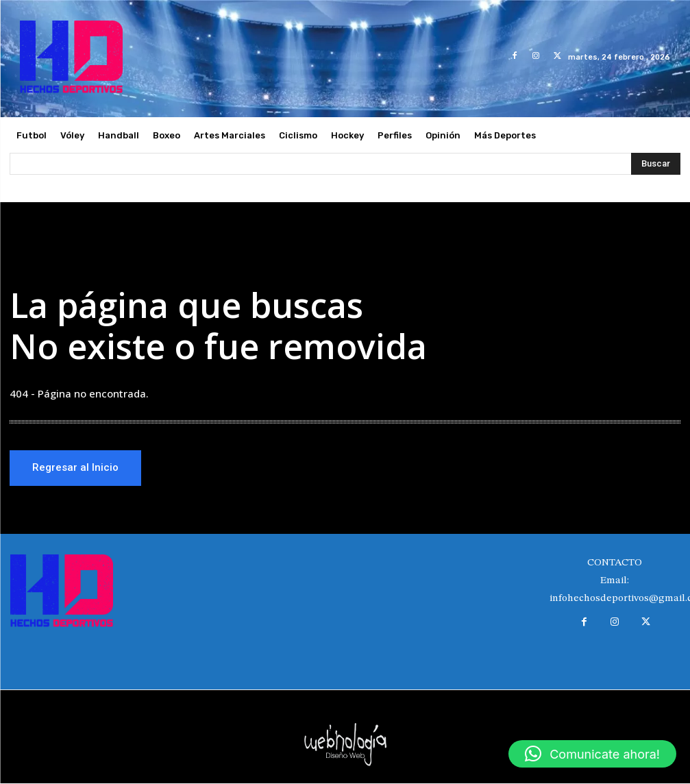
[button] (592, 754)
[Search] (656, 164)
